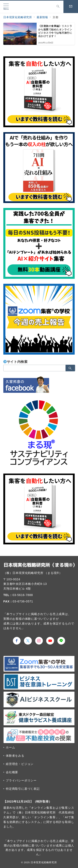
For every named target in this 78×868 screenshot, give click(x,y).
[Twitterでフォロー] (28, 641)
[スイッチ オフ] (58, 7)
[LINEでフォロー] (61, 641)
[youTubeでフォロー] (50, 641)
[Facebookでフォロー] (17, 641)
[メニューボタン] (6, 7)
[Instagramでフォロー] (39, 641)
